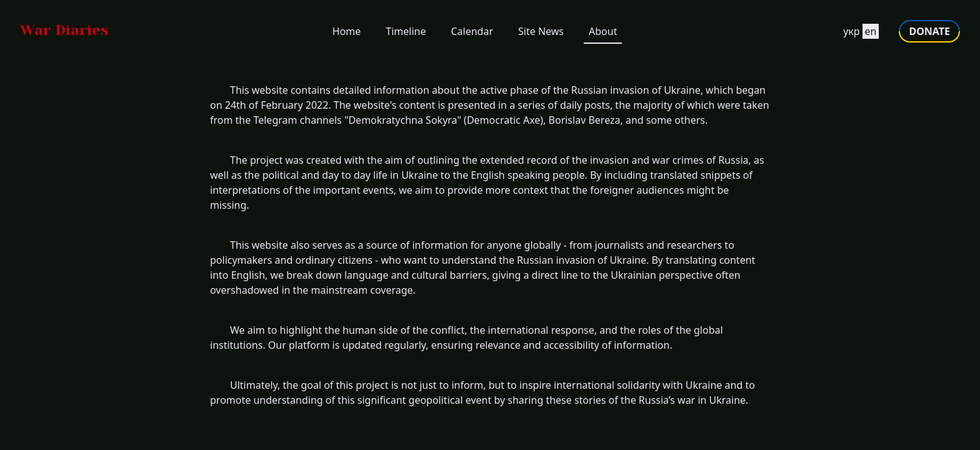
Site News (541, 31)
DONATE (929, 31)
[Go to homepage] (64, 31)
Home (347, 31)
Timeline (406, 31)
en (871, 31)
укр (851, 31)
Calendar (472, 31)
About (603, 31)
